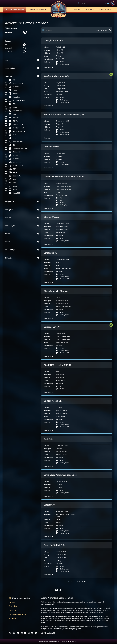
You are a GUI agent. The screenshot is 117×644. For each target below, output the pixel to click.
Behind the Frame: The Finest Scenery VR (64, 115)
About (12, 602)
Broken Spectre (51, 147)
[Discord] (18, 633)
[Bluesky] (36, 633)
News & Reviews (38, 10)
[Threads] (29, 633)
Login (107, 3)
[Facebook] (10, 633)
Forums (90, 10)
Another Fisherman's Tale (56, 76)
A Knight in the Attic (53, 40)
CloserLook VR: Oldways (56, 291)
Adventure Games (15, 10)
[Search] (89, 3)
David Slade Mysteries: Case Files (60, 475)
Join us (13, 610)
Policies (13, 606)
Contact (13, 619)
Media (77, 10)
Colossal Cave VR (52, 327)
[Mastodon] (32, 633)
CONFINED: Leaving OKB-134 (58, 365)
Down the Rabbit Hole (54, 545)
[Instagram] (22, 633)
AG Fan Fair (105, 10)
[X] (14, 633)
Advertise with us (18, 615)
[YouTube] (25, 633)
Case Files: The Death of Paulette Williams (64, 177)
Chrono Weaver (51, 217)
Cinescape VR (51, 253)
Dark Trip (48, 439)
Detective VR (50, 505)
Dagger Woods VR (53, 401)
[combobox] (89, 3)
